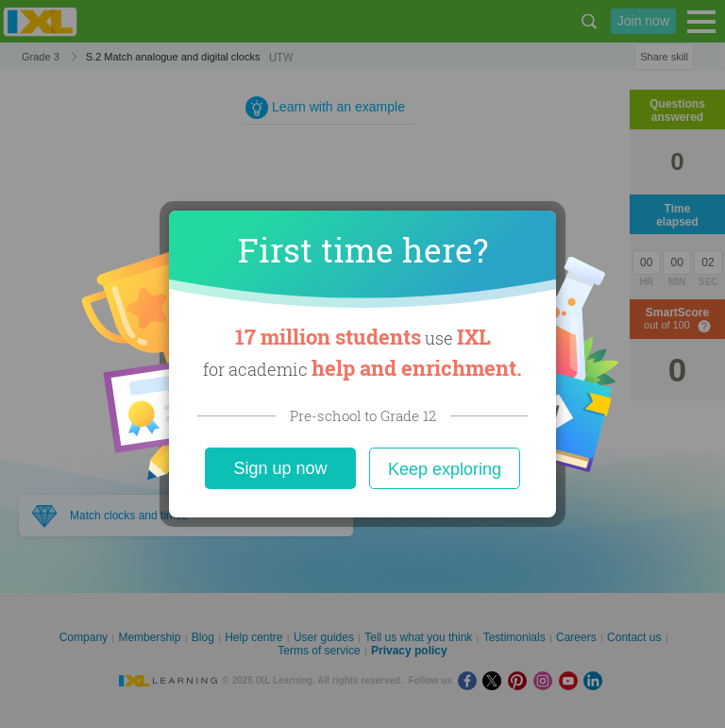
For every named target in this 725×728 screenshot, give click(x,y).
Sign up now (280, 468)
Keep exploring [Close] (445, 469)
